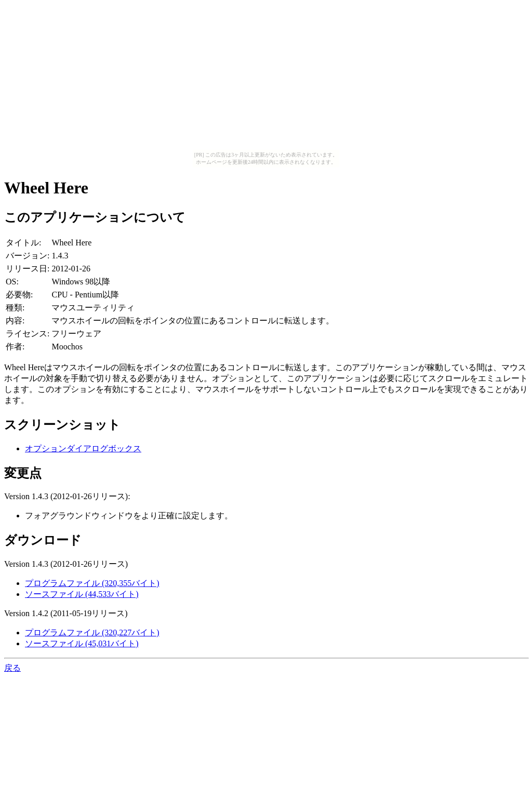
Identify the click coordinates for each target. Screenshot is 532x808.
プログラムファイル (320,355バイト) (92, 583)
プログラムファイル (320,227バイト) (92, 633)
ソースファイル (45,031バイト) (82, 643)
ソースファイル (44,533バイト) (82, 594)
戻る (12, 668)
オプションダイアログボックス (83, 448)
